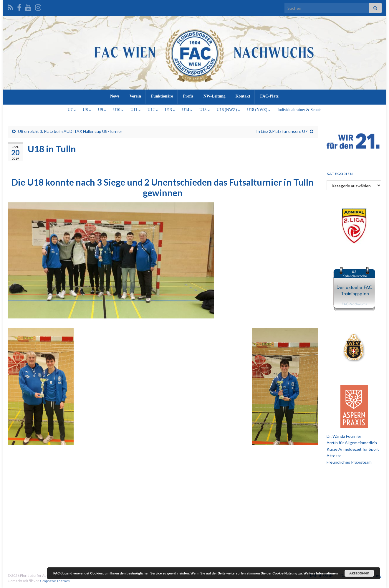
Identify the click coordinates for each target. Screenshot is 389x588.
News (115, 96)
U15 (205, 110)
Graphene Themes (55, 581)
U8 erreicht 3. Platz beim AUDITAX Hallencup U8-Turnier (70, 131)
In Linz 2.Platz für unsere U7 (282, 131)
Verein (135, 96)
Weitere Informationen (321, 573)
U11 (136, 110)
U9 (102, 110)
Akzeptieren (359, 573)
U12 (153, 110)
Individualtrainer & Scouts (299, 110)
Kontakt (243, 96)
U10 (118, 110)
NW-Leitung (215, 96)
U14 (187, 110)
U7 (72, 110)
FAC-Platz (269, 96)
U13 (170, 110)
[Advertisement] (195, 516)
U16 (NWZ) (229, 110)
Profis (188, 96)
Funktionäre (162, 96)
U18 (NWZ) (259, 110)
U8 (87, 110)
